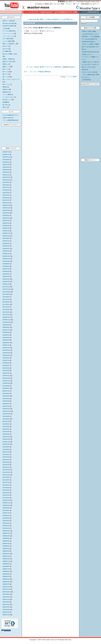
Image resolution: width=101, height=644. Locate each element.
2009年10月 (6, 536)
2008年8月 (6, 566)
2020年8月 (6, 215)
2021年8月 (6, 185)
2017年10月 (6, 292)
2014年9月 (6, 386)
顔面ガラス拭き (8, 62)
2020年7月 (6, 218)
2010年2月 (6, 526)
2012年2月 (6, 465)
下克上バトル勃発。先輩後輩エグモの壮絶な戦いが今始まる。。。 (90, 47)
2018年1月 (6, 284)
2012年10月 (6, 444)
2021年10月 (6, 180)
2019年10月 (6, 236)
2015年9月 (6, 355)
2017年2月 (6, 312)
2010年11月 (6, 503)
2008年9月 (6, 564)
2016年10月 (6, 322)
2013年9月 (6, 416)
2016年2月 (6, 343)
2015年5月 (6, 366)
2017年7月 (6, 299)
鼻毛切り (5, 89)
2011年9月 (6, 477)
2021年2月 (6, 200)
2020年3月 (6, 226)
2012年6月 (6, 455)
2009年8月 (6, 541)
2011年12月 (6, 470)
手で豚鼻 (5, 51)
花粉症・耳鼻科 (8, 59)
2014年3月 (6, 401)
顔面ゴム (5, 64)
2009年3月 (6, 554)
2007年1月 (6, 612)
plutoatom (71, 67)
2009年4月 (6, 551)
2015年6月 (6, 363)
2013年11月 (6, 411)
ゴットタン (34, 72)
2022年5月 (6, 170)
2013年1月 (6, 437)
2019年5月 (6, 244)
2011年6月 (6, 485)
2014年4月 (6, 399)
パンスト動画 (7, 41)
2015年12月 (6, 348)
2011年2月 (6, 495)
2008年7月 (6, 569)
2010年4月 (6, 521)
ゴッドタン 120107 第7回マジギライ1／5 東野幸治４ (44, 67)
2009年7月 (6, 544)
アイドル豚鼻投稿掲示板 (90, 12)
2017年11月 (6, 289)
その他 (5, 28)
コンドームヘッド (8, 36)
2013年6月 (6, 424)
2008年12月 (6, 559)
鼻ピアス (5, 74)
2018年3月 (6, 279)
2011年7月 (6, 482)
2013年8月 (6, 419)
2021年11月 (6, 177)
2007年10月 (6, 592)
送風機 (5, 102)
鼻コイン (5, 69)
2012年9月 (6, 447)
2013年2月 (6, 434)
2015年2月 (6, 373)
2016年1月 (6, 345)
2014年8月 (6, 388)
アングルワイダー (8, 97)
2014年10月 (6, 383)
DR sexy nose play (8, 23)
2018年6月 (6, 271)
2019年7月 (6, 241)
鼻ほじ (5, 107)
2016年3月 (6, 340)
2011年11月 (6, 472)
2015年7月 (6, 360)
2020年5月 (6, 221)
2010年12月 (6, 500)
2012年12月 (6, 439)
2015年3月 (6, 371)
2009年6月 (6, 546)
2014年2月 (6, 404)
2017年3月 (6, 310)
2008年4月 (6, 577)
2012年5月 (6, 457)
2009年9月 (6, 538)
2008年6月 (6, 571)
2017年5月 (6, 305)
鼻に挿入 (5, 105)
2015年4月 (6, 368)
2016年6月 (6, 332)
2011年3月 (6, 493)
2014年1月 (6, 406)
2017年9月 (6, 294)
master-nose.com (46, 12)
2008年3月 (6, 579)
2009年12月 (6, 531)
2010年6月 (6, 516)
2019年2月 (6, 251)
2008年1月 (6, 584)
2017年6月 (6, 302)
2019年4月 (6, 246)
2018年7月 (6, 269)
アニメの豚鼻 (7, 95)
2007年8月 (6, 597)
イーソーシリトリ (8, 34)
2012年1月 (6, 467)
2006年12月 (6, 615)
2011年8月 (6, 480)
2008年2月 (6, 582)
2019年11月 (6, 233)
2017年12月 (6, 287)
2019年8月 (6, 238)
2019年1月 (6, 254)
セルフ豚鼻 (6, 39)
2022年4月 (6, 172)
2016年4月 (6, 338)
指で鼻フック (7, 100)
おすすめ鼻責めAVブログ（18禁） (67, 12)
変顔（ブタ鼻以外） (9, 44)
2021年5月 (6, 193)
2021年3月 (6, 198)
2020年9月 (6, 213)
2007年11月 (6, 589)
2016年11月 (6, 320)
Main (49, 19)
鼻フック (5, 77)
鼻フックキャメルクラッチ (11, 79)
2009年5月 (6, 549)
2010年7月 (6, 513)
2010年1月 (6, 528)
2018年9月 (6, 264)
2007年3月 (6, 610)
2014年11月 (6, 381)
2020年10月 (6, 210)
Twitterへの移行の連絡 (89, 31)
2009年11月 (6, 533)
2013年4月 (6, 429)
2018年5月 (6, 274)
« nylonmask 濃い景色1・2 (37, 19)
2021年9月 (6, 182)
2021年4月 (6, 195)
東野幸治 (47, 72)
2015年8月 (6, 358)
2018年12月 (6, 256)
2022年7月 (6, 165)
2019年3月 (6, 249)
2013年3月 (6, 432)
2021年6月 (6, 190)
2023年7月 (6, 152)
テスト (84, 59)
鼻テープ (5, 72)
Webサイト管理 (8, 21)
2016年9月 (6, 325)
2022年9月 (6, 160)
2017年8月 (6, 297)
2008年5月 (6, 574)
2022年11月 (6, 157)
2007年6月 (6, 602)
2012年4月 (6, 460)
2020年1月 (6, 231)
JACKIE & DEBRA (8, 26)
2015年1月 (6, 376)
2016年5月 (6, 335)
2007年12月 (6, 587)
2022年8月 (6, 162)
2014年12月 (6, 378)
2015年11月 (6, 350)
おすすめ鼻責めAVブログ (11, 115)
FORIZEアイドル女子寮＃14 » (63, 19)
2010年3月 (6, 523)
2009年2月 (6, 556)
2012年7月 (6, 452)
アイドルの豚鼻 (8, 31)
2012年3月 (6, 462)
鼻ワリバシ (6, 84)
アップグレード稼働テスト (90, 57)
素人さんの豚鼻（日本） (10, 54)
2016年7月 (6, 330)
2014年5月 (6, 396)
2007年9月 (6, 594)
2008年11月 (6, 561)
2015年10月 (6, 353)
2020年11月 (6, 208)
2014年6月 (6, 394)
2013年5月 (6, 427)
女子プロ (5, 49)
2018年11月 (6, 259)
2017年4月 (6, 307)
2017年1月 (6, 315)
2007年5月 (6, 605)
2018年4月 (6, 276)
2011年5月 (6, 488)
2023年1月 (6, 154)
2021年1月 (6, 203)
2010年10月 (6, 505)
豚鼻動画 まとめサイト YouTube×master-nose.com (79, 1)
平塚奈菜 (41, 72)
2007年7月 (6, 599)
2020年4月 (6, 223)
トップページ (33, 12)
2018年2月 (6, 282)
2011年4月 (6, 490)
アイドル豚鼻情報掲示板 (10, 120)
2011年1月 (6, 498)
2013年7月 (6, 421)
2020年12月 (6, 205)
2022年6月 (6, 167)
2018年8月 (6, 266)
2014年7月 (6, 391)
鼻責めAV (6, 92)
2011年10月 (6, 475)
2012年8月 (6, 449)
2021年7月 (6, 187)
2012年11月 (6, 442)
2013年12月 (6, 409)
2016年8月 (6, 327)
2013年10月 (6, 414)
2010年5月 (6, 518)
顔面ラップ (6, 67)
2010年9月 (6, 508)
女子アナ (5, 46)
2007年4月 (6, 607)
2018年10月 (6, 261)
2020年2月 (6, 228)
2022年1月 (6, 175)
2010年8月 (6, 510)
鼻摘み (5, 87)
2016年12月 (6, 317)
